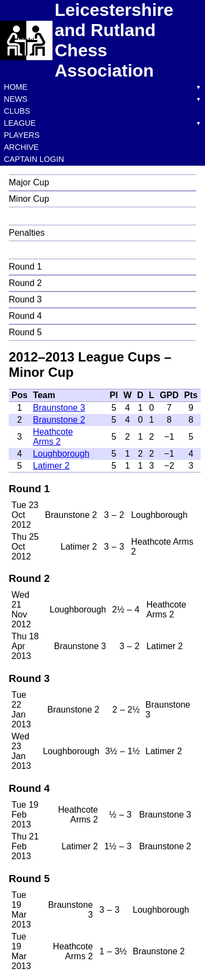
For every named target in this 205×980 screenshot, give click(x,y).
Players (22, 135)
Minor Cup (29, 199)
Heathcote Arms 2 (53, 437)
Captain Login (34, 159)
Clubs (17, 111)
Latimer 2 (51, 466)
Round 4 (25, 316)
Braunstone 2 (59, 420)
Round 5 (25, 332)
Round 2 (25, 283)
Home (16, 87)
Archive (21, 147)
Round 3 (25, 299)
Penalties (27, 233)
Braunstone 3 (59, 408)
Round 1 (25, 267)
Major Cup (29, 182)
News (16, 99)
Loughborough (61, 454)
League (20, 123)
